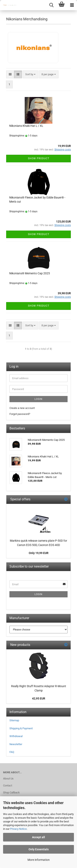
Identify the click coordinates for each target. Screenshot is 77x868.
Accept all (38, 837)
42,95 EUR (39, 698)
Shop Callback (11, 792)
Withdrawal (16, 736)
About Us (8, 779)
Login (38, 399)
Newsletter (16, 744)
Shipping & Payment (21, 728)
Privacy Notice (18, 829)
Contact (8, 785)
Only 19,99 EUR (39, 553)
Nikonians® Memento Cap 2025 (30, 273)
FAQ (12, 752)
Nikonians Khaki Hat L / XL (26, 126)
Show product (39, 158)
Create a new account (22, 408)
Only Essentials (39, 849)
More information (39, 860)
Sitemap (14, 720)
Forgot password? (20, 414)
